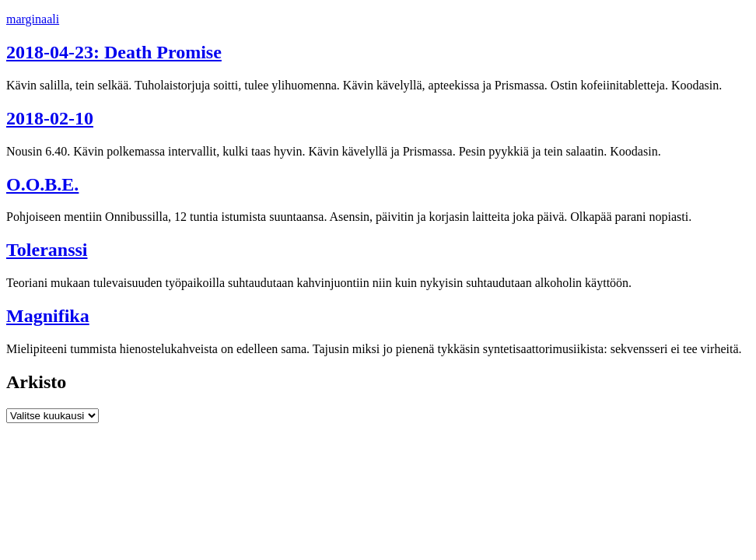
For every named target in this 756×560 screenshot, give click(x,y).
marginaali (33, 19)
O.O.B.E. (42, 184)
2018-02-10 (50, 118)
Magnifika (48, 316)
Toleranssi (47, 250)
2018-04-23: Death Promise (114, 52)
